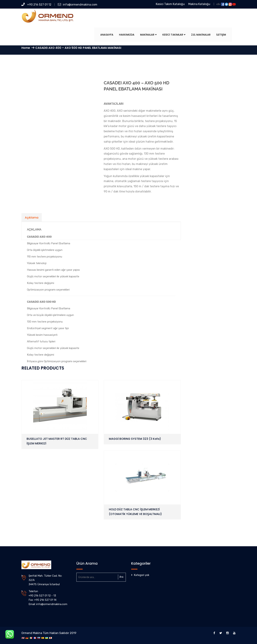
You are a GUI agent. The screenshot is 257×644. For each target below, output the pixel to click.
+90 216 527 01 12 (36, 5)
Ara (121, 577)
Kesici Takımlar (174, 35)
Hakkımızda (127, 35)
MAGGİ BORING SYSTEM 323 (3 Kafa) (135, 439)
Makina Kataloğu (199, 4)
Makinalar (148, 35)
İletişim (221, 35)
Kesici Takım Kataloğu (170, 4)
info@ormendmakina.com (78, 5)
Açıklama (32, 218)
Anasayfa (107, 35)
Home (26, 48)
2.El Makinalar (201, 35)
